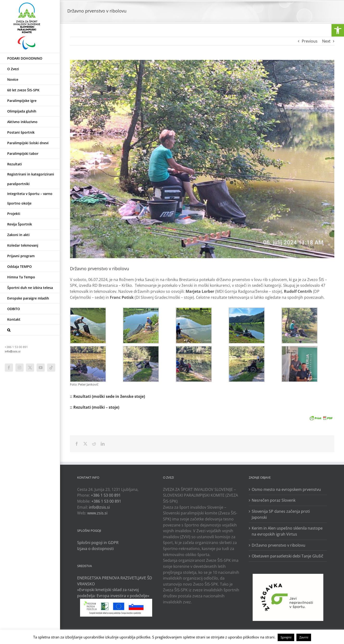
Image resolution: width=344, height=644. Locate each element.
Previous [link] (310, 41)
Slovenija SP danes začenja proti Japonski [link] (281, 514)
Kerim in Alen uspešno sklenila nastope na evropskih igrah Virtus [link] (287, 531)
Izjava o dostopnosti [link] (95, 549)
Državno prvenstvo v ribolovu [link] (278, 545)
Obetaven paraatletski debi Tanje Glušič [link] (288, 556)
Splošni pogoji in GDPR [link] (98, 543)
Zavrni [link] (304, 637)
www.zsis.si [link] (97, 513)
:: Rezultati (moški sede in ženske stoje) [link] (107, 396)
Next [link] (326, 41)
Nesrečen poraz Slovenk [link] (274, 500)
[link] (338, 30)
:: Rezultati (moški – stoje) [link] (95, 407)
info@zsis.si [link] (13, 351)
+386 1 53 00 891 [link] (106, 495)
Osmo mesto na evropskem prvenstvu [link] (286, 489)
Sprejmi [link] (286, 637)
